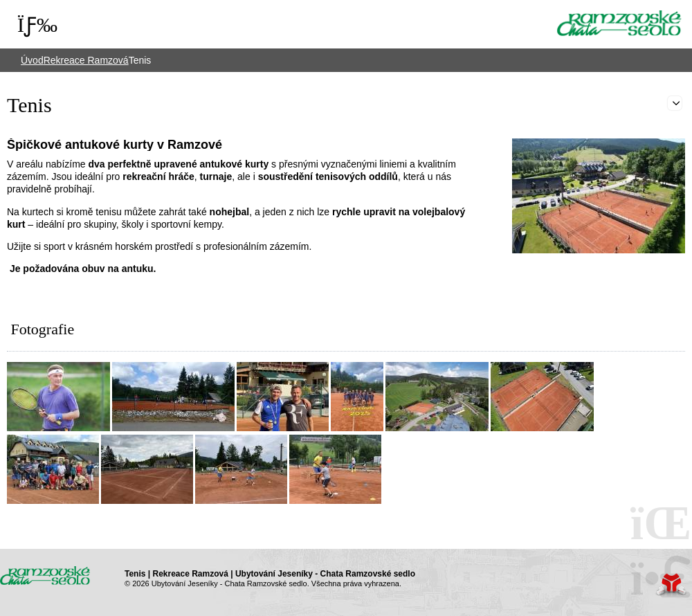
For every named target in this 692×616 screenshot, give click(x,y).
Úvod (619, 23)
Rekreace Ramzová (86, 60)
